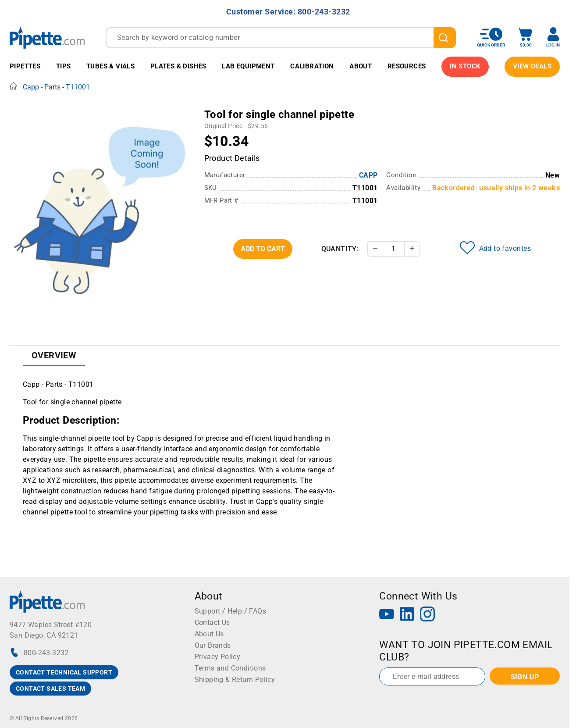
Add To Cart (263, 249)
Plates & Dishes (178, 66)
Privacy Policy (218, 657)
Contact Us (212, 623)
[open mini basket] (526, 37)
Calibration (312, 66)
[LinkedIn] (407, 615)
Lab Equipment (248, 66)
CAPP (368, 175)
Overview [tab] (54, 355)
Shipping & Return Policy (235, 680)
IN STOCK (465, 66)
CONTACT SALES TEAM (50, 689)
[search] (445, 38)
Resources (407, 66)
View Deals (532, 66)
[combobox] (281, 38)
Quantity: (340, 249)
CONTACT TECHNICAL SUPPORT (64, 672)
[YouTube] (387, 615)
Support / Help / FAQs (230, 611)
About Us (209, 634)
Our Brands (213, 645)
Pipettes (25, 66)
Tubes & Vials (110, 66)
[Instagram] (427, 615)
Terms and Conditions (230, 668)
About (361, 66)
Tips (64, 66)
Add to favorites (495, 248)
